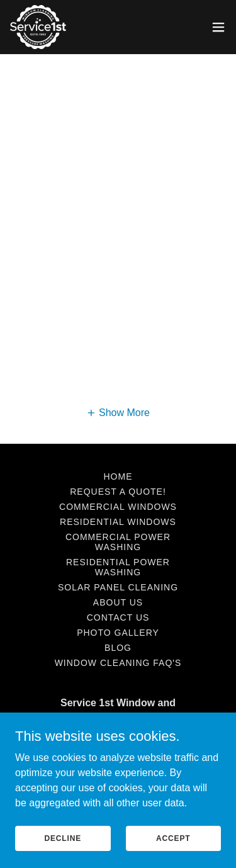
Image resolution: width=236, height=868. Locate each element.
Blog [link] (118, 648)
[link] (38, 27)
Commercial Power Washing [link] (118, 542)
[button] (218, 27)
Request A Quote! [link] (118, 492)
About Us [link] (118, 602)
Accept (173, 838)
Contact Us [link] (118, 617)
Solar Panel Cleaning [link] (118, 587)
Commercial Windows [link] (118, 507)
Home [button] (118, 476)
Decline (63, 838)
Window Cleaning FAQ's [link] (118, 663)
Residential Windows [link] (118, 522)
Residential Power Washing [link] (118, 567)
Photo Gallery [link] (118, 633)
